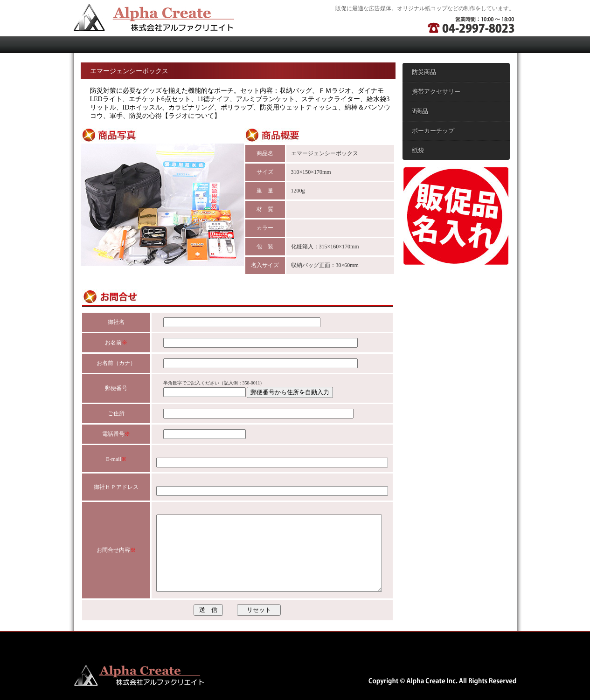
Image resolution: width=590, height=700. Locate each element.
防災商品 (424, 72)
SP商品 (420, 112)
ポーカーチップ (433, 131)
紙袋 (418, 151)
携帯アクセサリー (436, 92)
